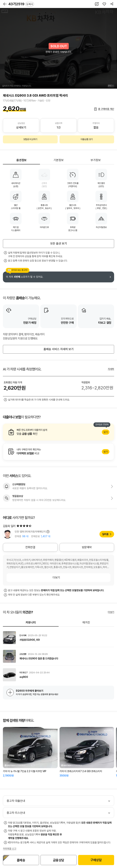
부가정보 (96, 160)
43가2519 (21, 4)
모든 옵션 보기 (59, 244)
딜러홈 (105, 534)
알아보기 (58, 432)
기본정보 (59, 160)
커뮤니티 (31, 622)
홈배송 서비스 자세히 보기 (59, 349)
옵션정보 (22, 160)
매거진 (86, 622)
